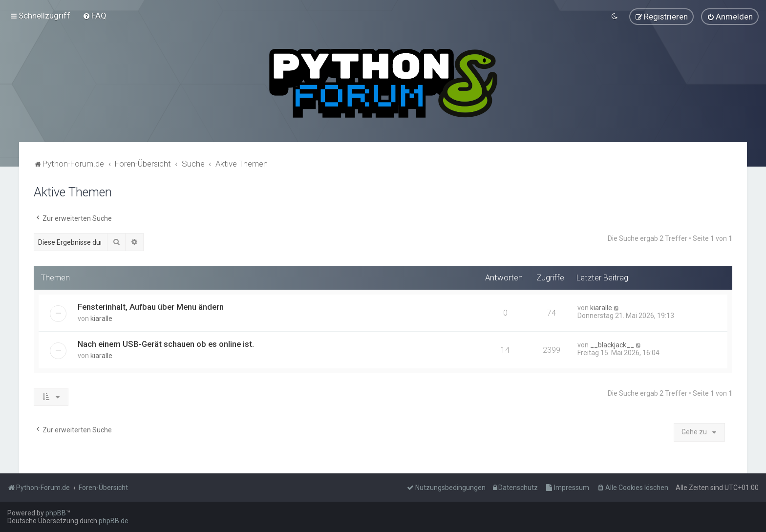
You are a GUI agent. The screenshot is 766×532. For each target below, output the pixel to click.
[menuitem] (95, 16)
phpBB (56, 513)
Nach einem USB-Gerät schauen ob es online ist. (166, 343)
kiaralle (101, 318)
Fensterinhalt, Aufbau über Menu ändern (151, 306)
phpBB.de (114, 521)
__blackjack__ (612, 344)
